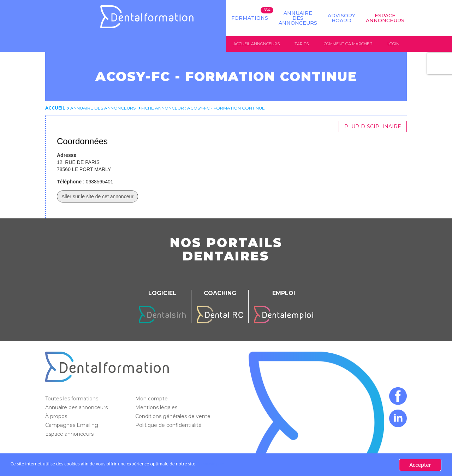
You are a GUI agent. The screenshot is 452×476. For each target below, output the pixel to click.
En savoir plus (249, 465)
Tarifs (302, 44)
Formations (250, 18)
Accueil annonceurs (257, 44)
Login (393, 44)
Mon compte (152, 399)
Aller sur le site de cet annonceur (97, 197)
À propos (57, 417)
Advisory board (341, 18)
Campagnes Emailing (72, 425)
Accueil (55, 108)
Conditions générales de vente (174, 417)
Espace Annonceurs (385, 18)
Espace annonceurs (70, 434)
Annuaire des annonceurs (298, 18)
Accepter (420, 465)
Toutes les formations (72, 399)
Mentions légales (157, 408)
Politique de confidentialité (169, 425)
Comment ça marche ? (348, 44)
